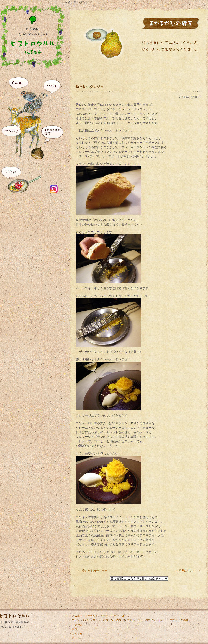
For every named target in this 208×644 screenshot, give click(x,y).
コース (125, 616)
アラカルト (91, 616)
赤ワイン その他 (179, 620)
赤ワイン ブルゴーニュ (129, 620)
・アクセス (76, 625)
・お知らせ (76, 634)
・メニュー (76, 616)
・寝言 (73, 629)
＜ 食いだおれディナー (92, 571)
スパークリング (91, 620)
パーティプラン (110, 616)
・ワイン (75, 620)
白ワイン (108, 620)
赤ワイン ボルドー (156, 620)
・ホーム (75, 638)
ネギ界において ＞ (188, 571)
